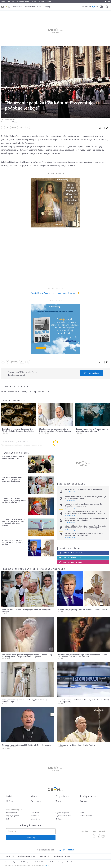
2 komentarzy (70, 501)
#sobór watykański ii (10, 391)
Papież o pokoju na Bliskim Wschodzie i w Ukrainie (76, 745)
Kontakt (37, 862)
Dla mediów (45, 862)
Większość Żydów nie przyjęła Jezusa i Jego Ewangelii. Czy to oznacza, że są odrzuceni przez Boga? (85, 527)
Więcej (47, 7)
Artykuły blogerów (12, 816)
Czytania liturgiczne (62, 813)
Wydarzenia (18, 7)
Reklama (53, 862)
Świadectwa (35, 816)
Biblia (3, 1)
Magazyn (11, 1)
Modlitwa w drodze (23, 1)
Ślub (8, 819)
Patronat (74, 862)
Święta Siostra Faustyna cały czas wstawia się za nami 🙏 (56, 293)
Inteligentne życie (89, 796)
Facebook (102, 1)
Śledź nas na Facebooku (70, 553)
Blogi (34, 1)
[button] (101, 7)
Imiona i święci (36, 819)
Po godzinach (62, 796)
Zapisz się (31, 838)
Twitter (105, 1)
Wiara (40, 7)
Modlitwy (59, 819)
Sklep (49, 1)
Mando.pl (44, 856)
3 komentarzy (70, 508)
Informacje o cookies (63, 862)
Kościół (8, 114)
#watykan (26, 391)
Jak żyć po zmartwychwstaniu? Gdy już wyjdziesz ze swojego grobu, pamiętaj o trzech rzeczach (13, 522)
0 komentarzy (70, 515)
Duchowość (35, 813)
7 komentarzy (70, 492)
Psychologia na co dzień (64, 816)
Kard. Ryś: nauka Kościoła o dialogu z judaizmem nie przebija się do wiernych (12, 479)
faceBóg (41, 1)
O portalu (8, 862)
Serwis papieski (11, 813)
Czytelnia (36, 801)
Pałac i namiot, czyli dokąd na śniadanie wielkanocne (13, 457)
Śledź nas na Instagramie (71, 562)
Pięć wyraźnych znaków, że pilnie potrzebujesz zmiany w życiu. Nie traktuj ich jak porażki (86, 519)
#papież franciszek (42, 391)
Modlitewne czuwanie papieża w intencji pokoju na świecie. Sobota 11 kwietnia (54, 431)
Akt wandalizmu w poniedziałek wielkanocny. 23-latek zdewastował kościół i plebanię (85, 534)
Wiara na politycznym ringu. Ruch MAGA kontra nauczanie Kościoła (13, 542)
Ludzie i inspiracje (86, 816)
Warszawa (86, 7)
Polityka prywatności (27, 862)
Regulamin (16, 862)
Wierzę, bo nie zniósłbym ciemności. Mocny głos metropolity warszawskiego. (25, 701)
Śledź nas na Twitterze (70, 558)
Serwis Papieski (44, 433)
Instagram (109, 1)
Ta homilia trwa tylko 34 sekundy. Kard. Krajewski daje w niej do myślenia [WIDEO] (14, 500)
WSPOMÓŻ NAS (67, 850)
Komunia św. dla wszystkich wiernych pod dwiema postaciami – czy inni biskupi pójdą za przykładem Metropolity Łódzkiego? (27, 656)
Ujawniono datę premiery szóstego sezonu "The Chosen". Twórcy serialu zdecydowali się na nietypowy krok (85, 513)
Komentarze (30, 7)
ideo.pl (47, 865)
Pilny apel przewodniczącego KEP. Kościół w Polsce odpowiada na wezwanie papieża (27, 746)
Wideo (83, 801)
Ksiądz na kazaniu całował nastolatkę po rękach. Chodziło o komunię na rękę (83, 505)
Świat (9, 796)
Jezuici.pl (10, 856)
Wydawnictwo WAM (27, 856)
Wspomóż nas (92, 373)
